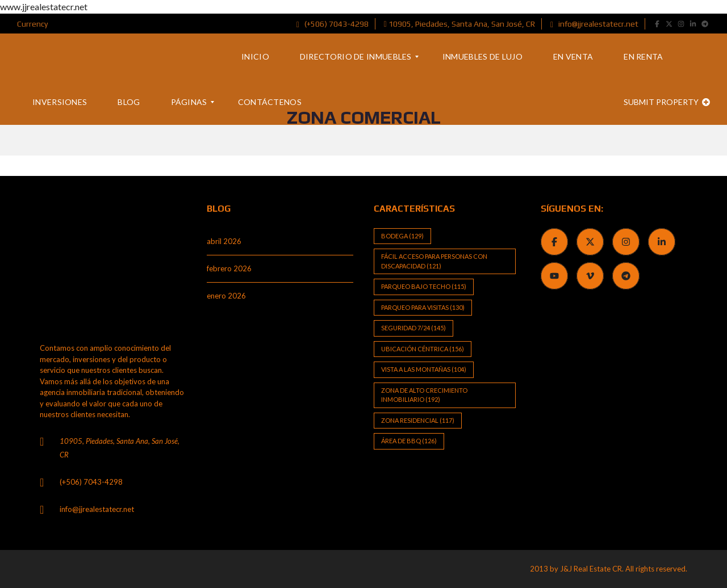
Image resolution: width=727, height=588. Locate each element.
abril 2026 (224, 241)
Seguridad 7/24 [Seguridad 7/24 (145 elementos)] (413, 328)
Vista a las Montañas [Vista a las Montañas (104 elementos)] (424, 369)
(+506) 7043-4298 (333, 24)
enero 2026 (226, 296)
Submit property (667, 102)
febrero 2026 (229, 268)
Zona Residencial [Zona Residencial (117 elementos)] (418, 420)
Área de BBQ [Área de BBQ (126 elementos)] (409, 441)
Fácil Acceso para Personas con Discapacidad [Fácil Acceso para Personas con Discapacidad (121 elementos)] (434, 261)
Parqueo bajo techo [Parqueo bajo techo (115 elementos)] (424, 286)
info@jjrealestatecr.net (594, 24)
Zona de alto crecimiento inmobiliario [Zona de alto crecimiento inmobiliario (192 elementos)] (424, 395)
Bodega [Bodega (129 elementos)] (402, 236)
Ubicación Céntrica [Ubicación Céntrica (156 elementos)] (423, 349)
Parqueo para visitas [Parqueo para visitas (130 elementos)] (423, 307)
